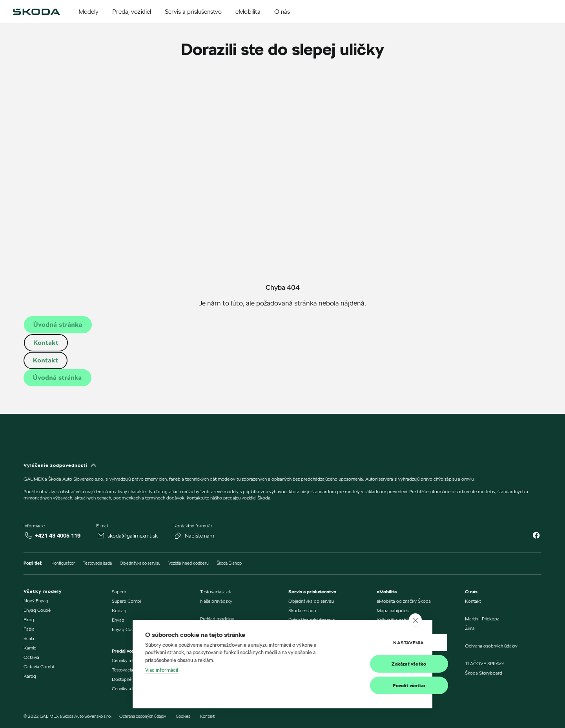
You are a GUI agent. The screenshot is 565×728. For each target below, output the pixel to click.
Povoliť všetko (381, 685)
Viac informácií (162, 670)
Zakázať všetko (381, 664)
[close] (415, 620)
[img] (36, 12)
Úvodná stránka (58, 325)
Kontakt (46, 343)
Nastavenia (381, 643)
